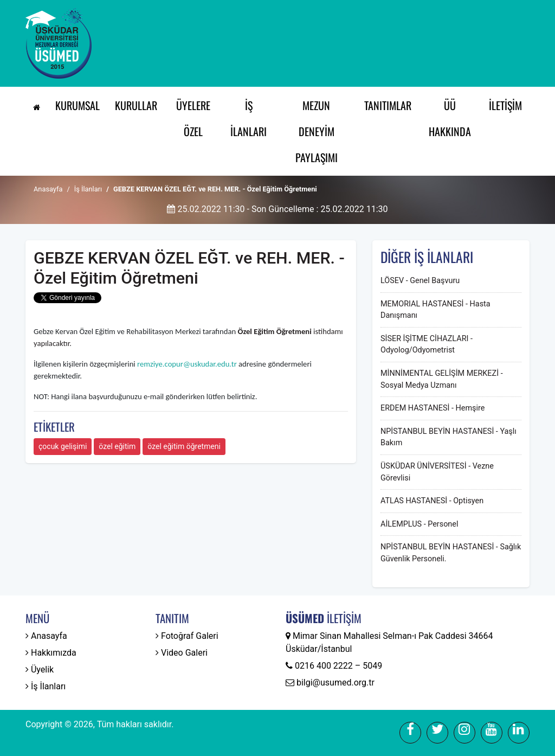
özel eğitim (117, 446)
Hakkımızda (51, 653)
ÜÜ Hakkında (450, 118)
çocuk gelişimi (63, 446)
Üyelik (40, 669)
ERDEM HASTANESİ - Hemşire (433, 408)
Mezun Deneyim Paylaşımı (317, 131)
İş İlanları (249, 118)
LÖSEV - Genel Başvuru (420, 281)
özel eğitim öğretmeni (184, 446)
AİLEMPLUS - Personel (419, 524)
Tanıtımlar (388, 105)
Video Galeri (182, 653)
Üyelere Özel (193, 118)
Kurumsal (78, 105)
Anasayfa (48, 189)
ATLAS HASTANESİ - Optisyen (432, 501)
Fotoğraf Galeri (187, 636)
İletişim (505, 105)
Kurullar (136, 105)
